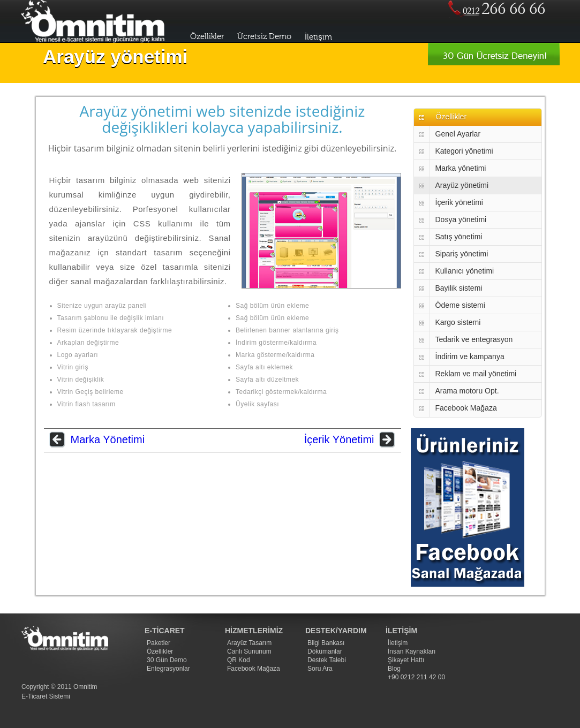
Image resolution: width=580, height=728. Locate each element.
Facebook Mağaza (466, 408)
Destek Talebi (327, 660)
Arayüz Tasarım (249, 643)
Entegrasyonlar (168, 669)
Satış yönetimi (459, 237)
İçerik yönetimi (459, 202)
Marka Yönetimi (108, 439)
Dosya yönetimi (461, 219)
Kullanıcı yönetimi (465, 271)
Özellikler (207, 37)
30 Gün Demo (167, 660)
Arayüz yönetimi (462, 185)
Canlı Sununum (249, 651)
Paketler (159, 643)
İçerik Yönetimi (339, 439)
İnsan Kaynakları (412, 651)
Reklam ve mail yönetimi (476, 374)
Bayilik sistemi (459, 288)
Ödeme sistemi (460, 305)
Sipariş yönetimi (462, 254)
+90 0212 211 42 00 (416, 677)
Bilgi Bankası (326, 643)
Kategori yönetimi (464, 151)
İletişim (318, 37)
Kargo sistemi (458, 322)
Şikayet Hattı (406, 660)
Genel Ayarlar (458, 134)
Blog (394, 669)
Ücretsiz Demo (264, 37)
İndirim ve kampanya (470, 357)
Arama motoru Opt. (467, 391)
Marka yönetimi (461, 168)
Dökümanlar (325, 651)
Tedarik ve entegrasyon (474, 339)
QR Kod (239, 660)
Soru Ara (320, 669)
